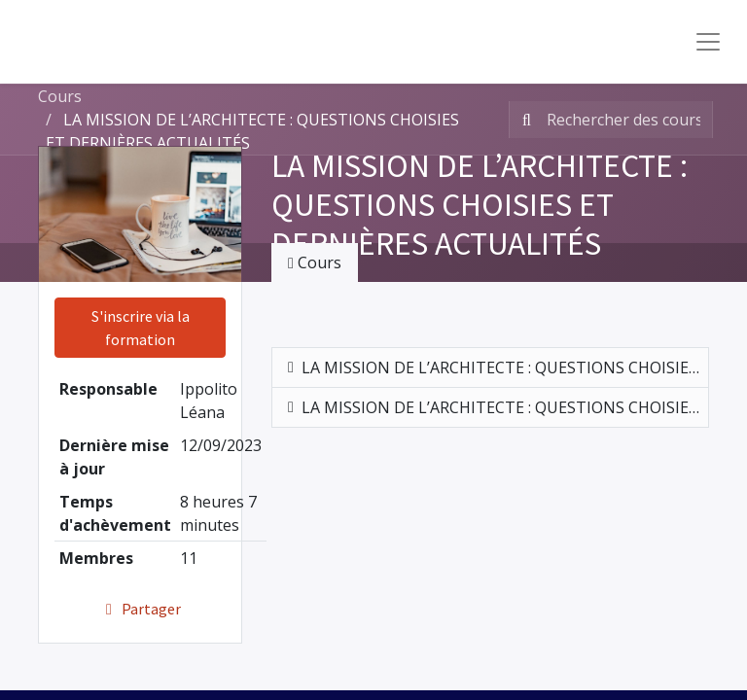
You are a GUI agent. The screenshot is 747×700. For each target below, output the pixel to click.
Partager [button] (141, 609)
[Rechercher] (523, 120)
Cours (60, 96)
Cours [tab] (315, 262)
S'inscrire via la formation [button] (141, 328)
